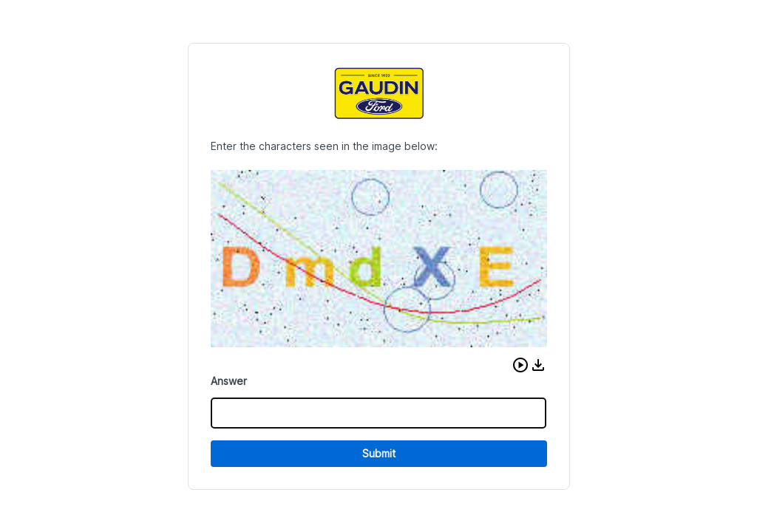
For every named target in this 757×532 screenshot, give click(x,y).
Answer (229, 381)
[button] (520, 365)
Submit (379, 453)
